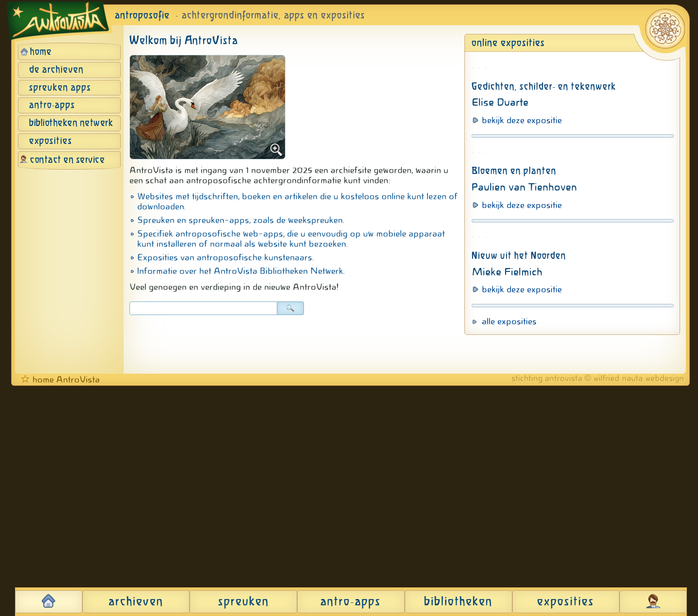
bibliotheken (458, 602)
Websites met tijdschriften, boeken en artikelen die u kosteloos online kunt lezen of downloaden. (297, 201)
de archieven (56, 70)
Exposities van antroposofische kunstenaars (225, 257)
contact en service (67, 160)
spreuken (244, 602)
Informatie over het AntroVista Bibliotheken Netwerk (240, 271)
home (41, 52)
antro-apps (52, 105)
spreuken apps (60, 88)
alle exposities (509, 552)
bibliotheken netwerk (71, 123)
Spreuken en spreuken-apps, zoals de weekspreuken (240, 220)
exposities (51, 141)
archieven (136, 602)
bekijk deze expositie (522, 251)
